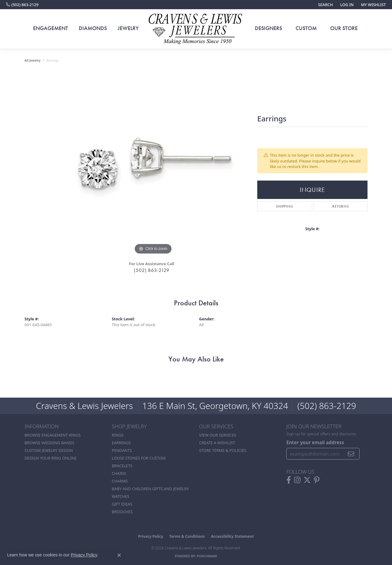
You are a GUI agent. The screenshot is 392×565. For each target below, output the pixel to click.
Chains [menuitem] (119, 473)
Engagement (51, 28)
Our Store (344, 28)
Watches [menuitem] (121, 496)
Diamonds (93, 28)
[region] (153, 164)
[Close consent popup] (119, 555)
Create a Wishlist (217, 443)
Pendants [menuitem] (122, 450)
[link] (22, 5)
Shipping (285, 206)
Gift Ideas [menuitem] (122, 504)
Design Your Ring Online (51, 458)
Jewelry (128, 28)
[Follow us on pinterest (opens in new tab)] (317, 480)
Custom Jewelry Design (49, 450)
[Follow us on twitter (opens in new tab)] (307, 480)
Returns (341, 206)
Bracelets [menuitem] (122, 466)
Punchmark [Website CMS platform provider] (207, 556)
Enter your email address (315, 442)
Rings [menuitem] (118, 435)
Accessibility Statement (232, 536)
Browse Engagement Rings (53, 435)
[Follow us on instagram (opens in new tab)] (297, 480)
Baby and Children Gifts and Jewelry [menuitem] (150, 489)
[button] (325, 5)
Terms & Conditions (187, 536)
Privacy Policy (151, 536)
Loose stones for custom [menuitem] (139, 458)
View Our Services (218, 435)
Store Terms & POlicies (223, 450)
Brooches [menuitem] (122, 512)
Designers (268, 28)
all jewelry (32, 60)
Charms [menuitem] (120, 481)
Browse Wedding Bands (49, 443)
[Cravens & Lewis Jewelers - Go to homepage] (196, 29)
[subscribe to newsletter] (351, 454)
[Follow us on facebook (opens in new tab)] (289, 480)
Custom (306, 28)
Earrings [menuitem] (121, 443)
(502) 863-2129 (151, 270)
